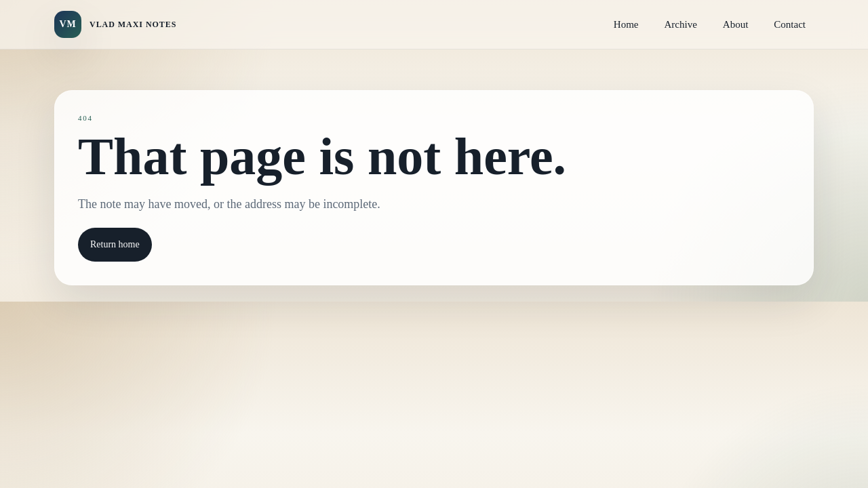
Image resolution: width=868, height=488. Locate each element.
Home (626, 24)
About (736, 24)
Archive (681, 24)
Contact (790, 24)
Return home (115, 244)
